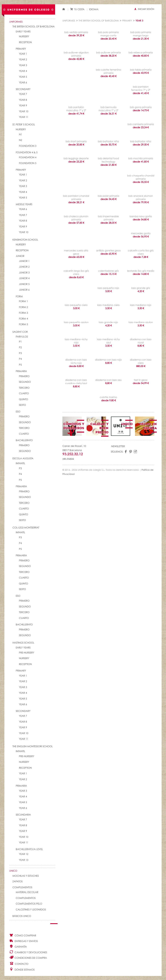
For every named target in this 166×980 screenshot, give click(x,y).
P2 (20, 348)
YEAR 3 (23, 65)
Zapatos (18, 882)
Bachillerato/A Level (29, 849)
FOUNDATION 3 (28, 146)
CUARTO (24, 394)
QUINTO (24, 399)
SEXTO (22, 405)
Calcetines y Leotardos (31, 910)
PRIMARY (21, 49)
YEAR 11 (24, 117)
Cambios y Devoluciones (28, 952)
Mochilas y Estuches (26, 876)
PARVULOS (22, 337)
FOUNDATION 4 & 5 (27, 153)
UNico (13, 871)
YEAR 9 (23, 106)
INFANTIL (20, 463)
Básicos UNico (22, 916)
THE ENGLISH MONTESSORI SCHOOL (33, 747)
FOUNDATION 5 (28, 163)
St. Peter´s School (24, 125)
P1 (20, 342)
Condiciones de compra (28, 958)
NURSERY (24, 37)
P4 (20, 359)
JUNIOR (20, 256)
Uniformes (16, 22)
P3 (20, 353)
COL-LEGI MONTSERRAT (26, 528)
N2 (21, 140)
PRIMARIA (21, 371)
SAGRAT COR (20, 332)
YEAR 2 (23, 60)
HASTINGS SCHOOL (23, 643)
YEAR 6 (23, 83)
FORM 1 (23, 301)
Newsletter (118, 446)
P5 (20, 365)
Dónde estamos (22, 969)
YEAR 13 (24, 860)
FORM (19, 297)
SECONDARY (23, 89)
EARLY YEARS (23, 32)
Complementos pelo (29, 904)
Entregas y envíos (24, 941)
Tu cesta (77, 9)
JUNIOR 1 (24, 261)
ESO (18, 412)
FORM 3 (23, 313)
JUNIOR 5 (24, 284)
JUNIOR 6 (24, 290)
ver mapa (68, 459)
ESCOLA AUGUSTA (23, 459)
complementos (26, 898)
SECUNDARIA (23, 815)
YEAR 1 (23, 54)
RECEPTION (25, 42)
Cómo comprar (23, 935)
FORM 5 (23, 324)
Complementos (22, 887)
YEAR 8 (23, 100)
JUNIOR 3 (24, 273)
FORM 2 (23, 307)
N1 (21, 135)
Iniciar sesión (144, 9)
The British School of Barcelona (34, 27)
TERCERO (24, 388)
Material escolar (27, 892)
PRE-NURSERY (27, 653)
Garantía (18, 946)
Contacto (19, 964)
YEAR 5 (23, 77)
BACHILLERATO (24, 440)
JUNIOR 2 (24, 267)
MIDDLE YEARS (24, 204)
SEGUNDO (25, 382)
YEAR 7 (23, 94)
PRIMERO (24, 376)
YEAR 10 (24, 112)
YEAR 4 (23, 71)
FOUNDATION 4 (28, 158)
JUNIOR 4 (24, 278)
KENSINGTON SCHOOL (25, 240)
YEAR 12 (24, 854)
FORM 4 (23, 319)
